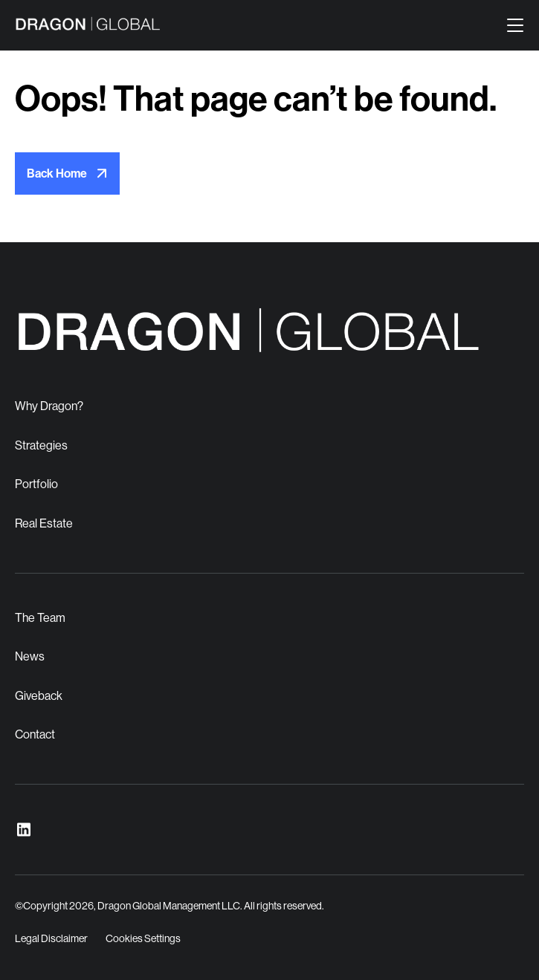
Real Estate (44, 523)
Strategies (41, 445)
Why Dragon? (49, 406)
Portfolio (36, 484)
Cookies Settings (143, 938)
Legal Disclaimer (51, 938)
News (30, 656)
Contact (35, 734)
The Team (40, 618)
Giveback (39, 696)
